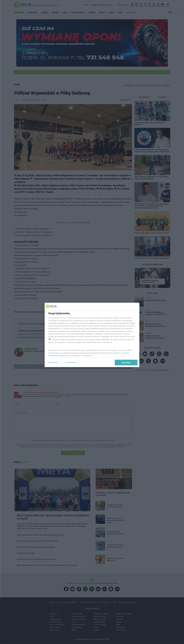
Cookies (63, 356)
